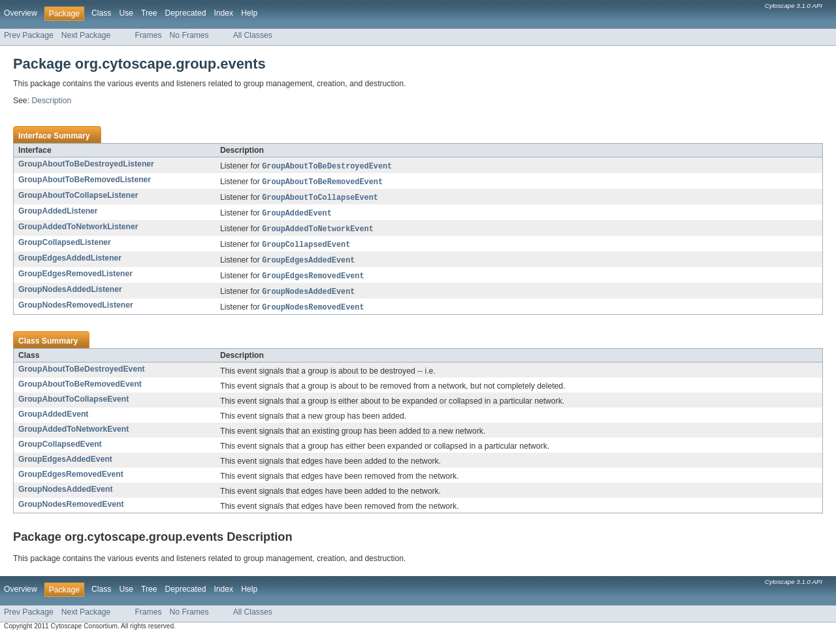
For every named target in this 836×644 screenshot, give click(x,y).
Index (223, 13)
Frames (148, 35)
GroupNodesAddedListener (70, 295)
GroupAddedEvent (53, 421)
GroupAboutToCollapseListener (78, 197)
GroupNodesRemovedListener (76, 311)
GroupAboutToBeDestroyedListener (86, 164)
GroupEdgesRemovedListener (75, 278)
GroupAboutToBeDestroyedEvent (82, 376)
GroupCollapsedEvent (60, 451)
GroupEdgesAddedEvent (65, 466)
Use (126, 13)
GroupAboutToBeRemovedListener (85, 180)
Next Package (86, 35)
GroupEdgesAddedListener (70, 262)
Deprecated (186, 13)
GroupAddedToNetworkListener (78, 229)
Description (51, 101)
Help (249, 13)
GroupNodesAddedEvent (66, 496)
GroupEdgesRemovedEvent (71, 481)
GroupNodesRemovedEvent (71, 511)
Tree (149, 13)
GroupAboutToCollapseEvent (73, 406)
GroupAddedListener (58, 213)
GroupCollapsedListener (65, 246)
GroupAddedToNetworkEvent (73, 436)
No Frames (189, 35)
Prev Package (29, 35)
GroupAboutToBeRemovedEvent (80, 391)
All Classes (253, 35)
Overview (21, 13)
